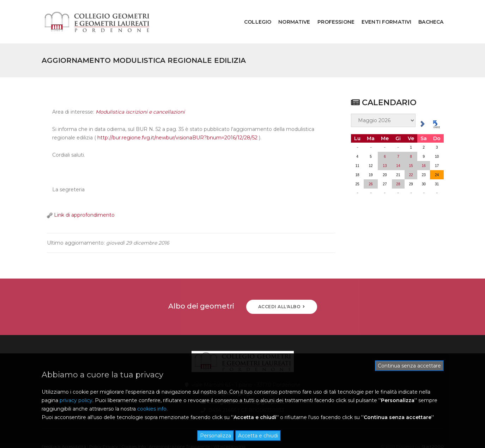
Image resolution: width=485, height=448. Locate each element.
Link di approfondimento (81, 203)
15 (411, 148)
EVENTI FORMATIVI (381, 13)
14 (398, 148)
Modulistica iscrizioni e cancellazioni (140, 100)
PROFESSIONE (331, 13)
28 (398, 166)
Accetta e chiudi (258, 436)
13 (385, 148)
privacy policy (76, 400)
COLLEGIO (252, 13)
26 (371, 166)
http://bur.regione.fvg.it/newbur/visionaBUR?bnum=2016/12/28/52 (177, 126)
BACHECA (426, 13)
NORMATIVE (289, 13)
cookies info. (152, 409)
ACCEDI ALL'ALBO (282, 289)
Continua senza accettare (409, 366)
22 (411, 157)
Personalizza (216, 436)
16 (424, 148)
